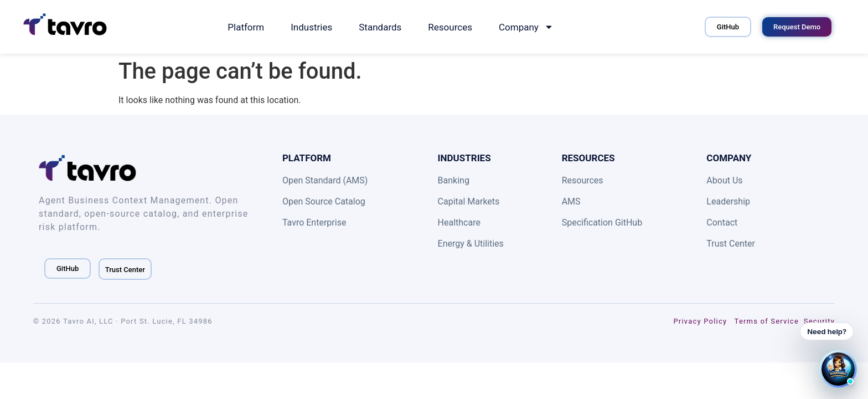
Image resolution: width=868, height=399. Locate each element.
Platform (246, 27)
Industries (311, 27)
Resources (450, 27)
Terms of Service (767, 321)
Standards (380, 27)
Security (819, 321)
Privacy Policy (700, 321)
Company (526, 27)
